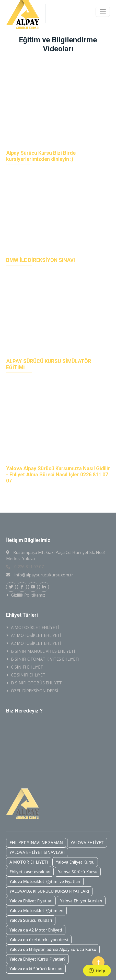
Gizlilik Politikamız (28, 595)
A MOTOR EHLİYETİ (29, 862)
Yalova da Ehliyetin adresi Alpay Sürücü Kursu (53, 949)
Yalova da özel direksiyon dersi (39, 940)
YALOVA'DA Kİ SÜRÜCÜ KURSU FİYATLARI (49, 891)
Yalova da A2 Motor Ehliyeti (36, 930)
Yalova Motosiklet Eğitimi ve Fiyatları (45, 881)
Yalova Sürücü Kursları (31, 920)
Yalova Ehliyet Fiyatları (31, 901)
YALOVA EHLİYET (87, 843)
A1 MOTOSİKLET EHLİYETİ (36, 635)
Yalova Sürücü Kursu (78, 872)
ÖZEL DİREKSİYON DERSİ (34, 691)
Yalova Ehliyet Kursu (75, 862)
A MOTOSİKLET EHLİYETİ (35, 627)
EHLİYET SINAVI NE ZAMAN (36, 843)
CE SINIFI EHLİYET (28, 675)
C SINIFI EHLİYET (27, 667)
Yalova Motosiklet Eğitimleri (36, 911)
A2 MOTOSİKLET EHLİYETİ (36, 643)
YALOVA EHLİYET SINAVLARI (37, 852)
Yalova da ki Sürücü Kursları (36, 969)
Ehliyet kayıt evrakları (30, 872)
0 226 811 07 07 (25, 567)
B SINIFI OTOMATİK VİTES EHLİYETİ (45, 659)
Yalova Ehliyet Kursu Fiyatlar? (37, 959)
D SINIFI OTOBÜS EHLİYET (36, 683)
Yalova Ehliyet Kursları (81, 901)
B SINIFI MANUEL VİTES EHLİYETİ (43, 651)
